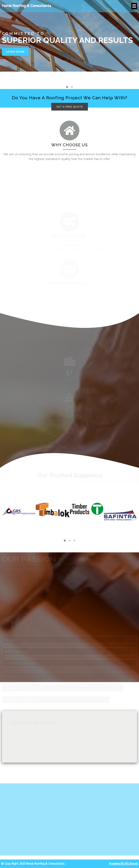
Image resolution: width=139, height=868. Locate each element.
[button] (67, 87)
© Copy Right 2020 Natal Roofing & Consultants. (33, 864)
